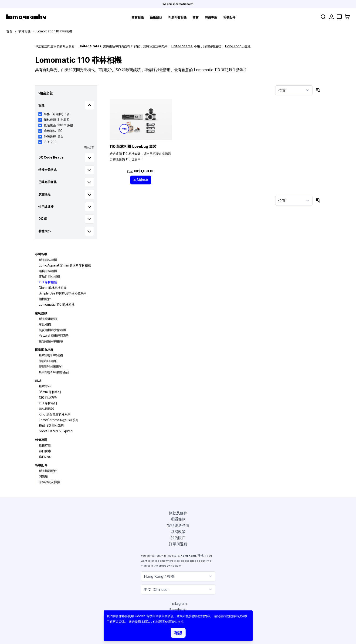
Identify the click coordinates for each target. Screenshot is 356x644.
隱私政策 (238, 616)
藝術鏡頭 (156, 17)
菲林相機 (138, 17)
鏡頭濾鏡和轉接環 (51, 341)
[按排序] (294, 90)
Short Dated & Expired (56, 431)
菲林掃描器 (46, 409)
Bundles (45, 457)
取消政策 (178, 532)
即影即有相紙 (48, 361)
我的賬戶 (178, 538)
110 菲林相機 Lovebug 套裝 (133, 146)
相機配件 (229, 17)
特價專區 (211, 17)
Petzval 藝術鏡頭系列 (54, 336)
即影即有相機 (177, 17)
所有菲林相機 (48, 260)
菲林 (196, 17)
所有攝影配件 (48, 471)
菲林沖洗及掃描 (49, 482)
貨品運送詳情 (178, 525)
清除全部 (89, 147)
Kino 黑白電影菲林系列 (55, 414)
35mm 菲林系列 (50, 392)
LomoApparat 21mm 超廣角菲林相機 (65, 265)
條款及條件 (178, 513)
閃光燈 (43, 476)
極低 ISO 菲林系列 (51, 426)
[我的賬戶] (331, 17)
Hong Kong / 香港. (238, 46)
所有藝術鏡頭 (48, 319)
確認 (178, 633)
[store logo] (26, 17)
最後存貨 (45, 445)
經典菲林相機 (48, 271)
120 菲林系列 (48, 398)
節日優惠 (45, 451)
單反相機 (45, 324)
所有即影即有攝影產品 (54, 372)
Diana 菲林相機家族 (53, 288)
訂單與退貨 (178, 544)
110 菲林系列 (48, 403)
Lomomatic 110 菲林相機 (57, 305)
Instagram (178, 603)
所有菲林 (45, 386)
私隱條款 (178, 519)
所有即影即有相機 (51, 355)
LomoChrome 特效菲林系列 (59, 420)
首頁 (9, 31)
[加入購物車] (141, 180)
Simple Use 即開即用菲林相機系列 (63, 293)
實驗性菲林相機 (49, 277)
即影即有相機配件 (51, 367)
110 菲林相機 (48, 282)
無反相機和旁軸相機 (53, 330)
